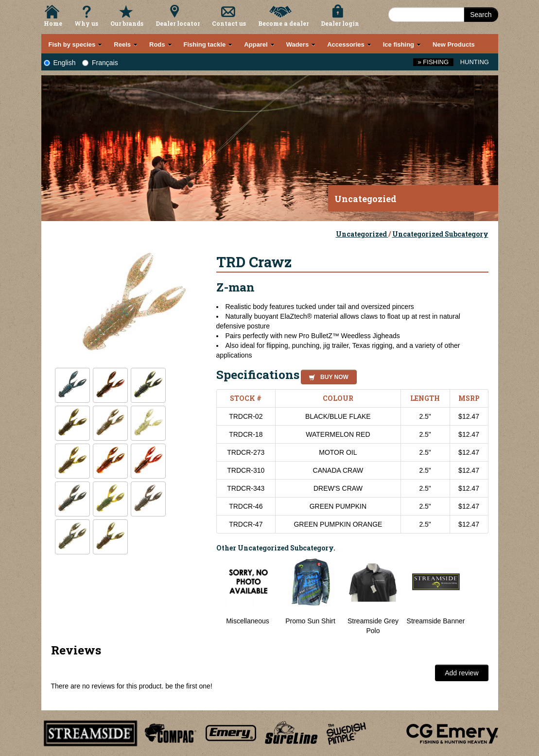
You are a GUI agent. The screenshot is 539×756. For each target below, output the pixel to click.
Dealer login (340, 23)
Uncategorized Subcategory (440, 234)
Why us (86, 23)
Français (100, 63)
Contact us (229, 23)
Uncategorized (362, 234)
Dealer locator (178, 23)
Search (481, 15)
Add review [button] (461, 673)
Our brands (127, 23)
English (60, 63)
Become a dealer (283, 23)
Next (479, 597)
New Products (454, 44)
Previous (209, 597)
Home (53, 23)
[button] (327, 376)
